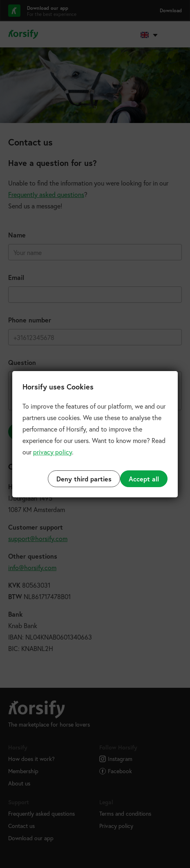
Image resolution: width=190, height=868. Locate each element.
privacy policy (53, 452)
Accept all (144, 479)
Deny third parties (84, 479)
